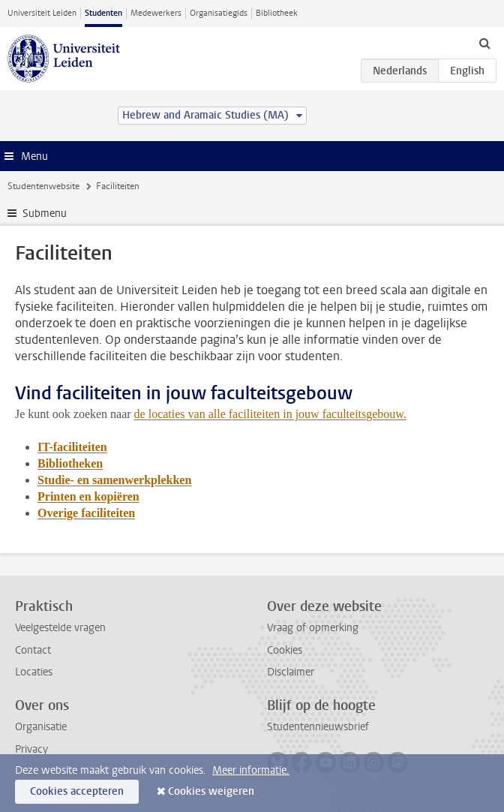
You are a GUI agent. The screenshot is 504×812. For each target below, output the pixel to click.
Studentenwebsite (43, 186)
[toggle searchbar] (484, 43)
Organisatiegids (219, 13)
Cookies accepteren (77, 791)
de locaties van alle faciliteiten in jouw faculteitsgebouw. (270, 414)
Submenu (45, 214)
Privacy (31, 749)
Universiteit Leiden (42, 13)
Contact (33, 650)
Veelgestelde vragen (60, 628)
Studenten (103, 13)
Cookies (285, 650)
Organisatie (41, 727)
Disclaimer (291, 672)
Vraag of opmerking (313, 628)
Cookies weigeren (211, 791)
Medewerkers (156, 13)
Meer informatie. (251, 770)
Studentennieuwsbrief (318, 727)
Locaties (34, 672)
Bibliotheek (277, 13)
